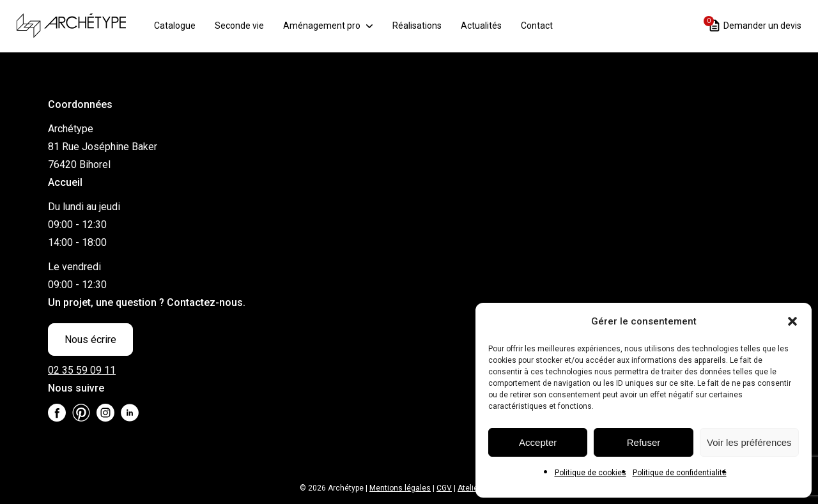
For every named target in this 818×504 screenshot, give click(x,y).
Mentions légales (400, 488)
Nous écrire (90, 340)
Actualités (489, 25)
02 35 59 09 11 (82, 370)
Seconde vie (247, 25)
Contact (544, 25)
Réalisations (425, 25)
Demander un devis (755, 24)
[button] (792, 321)
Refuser (644, 442)
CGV (444, 488)
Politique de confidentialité (680, 473)
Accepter (538, 442)
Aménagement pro (329, 25)
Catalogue (182, 25)
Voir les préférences (749, 442)
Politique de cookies (590, 473)
